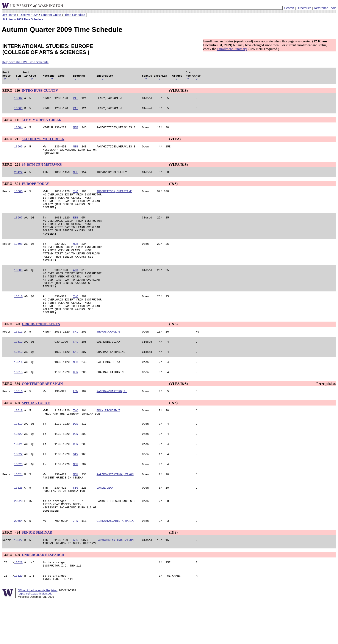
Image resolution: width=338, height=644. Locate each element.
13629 (18, 619)
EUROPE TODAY (35, 190)
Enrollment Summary (232, 49)
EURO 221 (12, 170)
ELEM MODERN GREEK (41, 123)
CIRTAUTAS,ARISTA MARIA (115, 561)
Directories (304, 8)
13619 (18, 455)
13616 (18, 421)
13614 (18, 390)
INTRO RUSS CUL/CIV (40, 92)
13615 (18, 401)
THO (76, 198)
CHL (76, 369)
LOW (76, 421)
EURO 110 (12, 92)
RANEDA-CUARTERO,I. (112, 421)
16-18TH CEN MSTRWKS (42, 170)
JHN (76, 561)
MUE (76, 178)
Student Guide (51, 15)
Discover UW (29, 15)
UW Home (9, 15)
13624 (18, 509)
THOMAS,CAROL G (108, 358)
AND (76, 289)
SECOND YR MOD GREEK (43, 143)
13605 (18, 151)
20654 (18, 561)
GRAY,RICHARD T (108, 441)
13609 (18, 289)
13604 (18, 131)
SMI (76, 358)
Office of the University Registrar (37, 634)
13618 (18, 441)
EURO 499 (12, 596)
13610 (18, 319)
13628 (18, 604)
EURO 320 (12, 350)
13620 (18, 466)
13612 (18, 369)
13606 (18, 198)
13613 (18, 379)
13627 (18, 581)
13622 (18, 488)
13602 (18, 101)
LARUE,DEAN (105, 524)
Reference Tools (325, 8)
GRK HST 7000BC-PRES (41, 350)
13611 (18, 358)
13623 (18, 498)
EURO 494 (12, 572)
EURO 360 (12, 413)
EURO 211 (12, 143)
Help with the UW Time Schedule (25, 62)
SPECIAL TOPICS (36, 433)
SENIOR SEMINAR (37, 572)
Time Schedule (75, 15)
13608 (18, 259)
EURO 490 (12, 433)
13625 (18, 524)
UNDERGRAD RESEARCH (43, 596)
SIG (76, 524)
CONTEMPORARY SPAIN (42, 413)
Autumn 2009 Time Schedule (22, 19)
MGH (76, 498)
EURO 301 (12, 190)
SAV (76, 488)
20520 (18, 538)
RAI (76, 101)
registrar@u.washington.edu (35, 637)
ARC (76, 581)
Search (289, 8)
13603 (18, 111)
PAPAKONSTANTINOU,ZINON (115, 509)
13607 (18, 228)
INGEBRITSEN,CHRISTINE (114, 198)
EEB (76, 228)
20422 (18, 178)
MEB (76, 131)
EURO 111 (11, 123)
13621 (18, 477)
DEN (76, 401)
